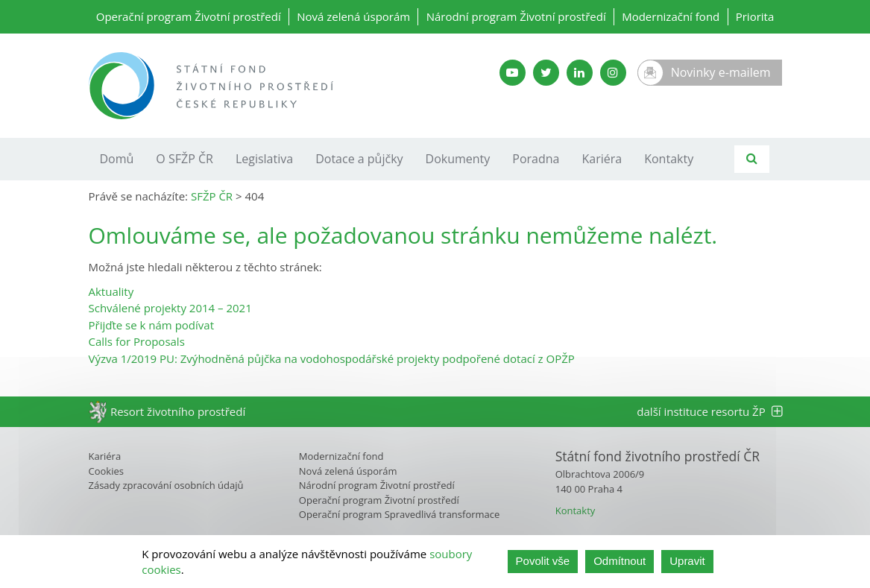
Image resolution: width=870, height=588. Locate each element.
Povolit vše (543, 561)
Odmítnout (620, 561)
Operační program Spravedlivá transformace (400, 514)
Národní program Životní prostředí (516, 16)
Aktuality (111, 291)
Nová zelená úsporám (353, 16)
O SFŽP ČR (185, 159)
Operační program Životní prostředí (189, 16)
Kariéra (602, 159)
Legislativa (264, 159)
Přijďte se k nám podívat (151, 325)
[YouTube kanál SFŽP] (513, 73)
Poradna (536, 159)
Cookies (106, 471)
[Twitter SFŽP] (546, 73)
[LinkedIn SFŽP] (580, 73)
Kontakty (669, 159)
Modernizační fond (671, 16)
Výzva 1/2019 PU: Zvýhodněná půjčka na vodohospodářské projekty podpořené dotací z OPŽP (332, 358)
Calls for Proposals (137, 341)
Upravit (687, 561)
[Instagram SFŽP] (613, 73)
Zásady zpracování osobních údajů (166, 485)
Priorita (755, 16)
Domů (117, 159)
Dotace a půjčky (359, 159)
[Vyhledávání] (752, 159)
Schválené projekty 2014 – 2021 (170, 308)
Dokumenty (458, 159)
